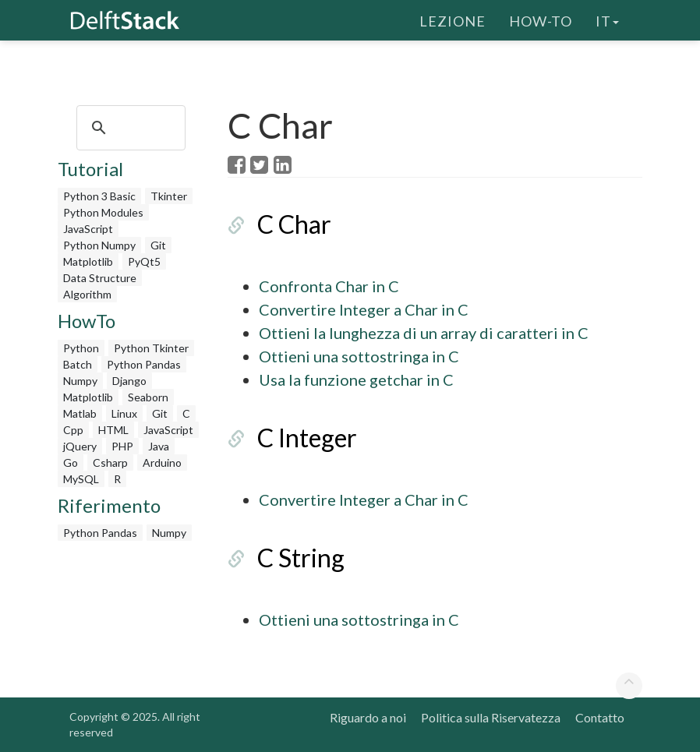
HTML (113, 430)
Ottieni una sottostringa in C (359, 356)
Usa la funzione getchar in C (356, 380)
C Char (294, 224)
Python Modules (103, 212)
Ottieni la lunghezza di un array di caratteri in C (424, 333)
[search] (129, 128)
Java (159, 446)
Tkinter (169, 196)
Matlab (80, 413)
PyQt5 (144, 261)
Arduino (162, 462)
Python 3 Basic (99, 196)
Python (81, 348)
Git (158, 245)
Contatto (600, 717)
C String (301, 558)
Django (129, 381)
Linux (124, 413)
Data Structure (100, 278)
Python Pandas (144, 364)
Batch (78, 364)
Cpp (73, 430)
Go (71, 462)
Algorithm (87, 294)
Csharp (110, 462)
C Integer (307, 438)
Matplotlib (88, 261)
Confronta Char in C (329, 286)
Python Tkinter (151, 348)
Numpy (80, 381)
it (607, 19)
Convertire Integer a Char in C (364, 309)
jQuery (80, 446)
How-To (541, 19)
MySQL (81, 479)
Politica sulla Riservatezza (491, 717)
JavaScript (88, 229)
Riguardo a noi (368, 717)
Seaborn (148, 397)
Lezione (453, 19)
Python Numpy (99, 245)
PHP (122, 446)
